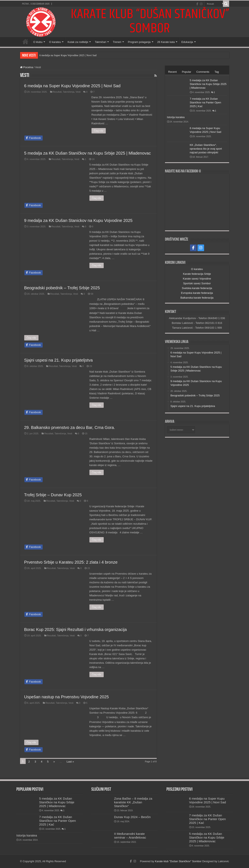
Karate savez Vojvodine (197, 279)
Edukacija (187, 42)
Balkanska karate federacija (197, 298)
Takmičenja (69, 92)
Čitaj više (99, 131)
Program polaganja (139, 42)
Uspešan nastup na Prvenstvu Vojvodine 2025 (67, 697)
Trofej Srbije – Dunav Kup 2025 (53, 495)
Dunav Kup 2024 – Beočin (132, 817)
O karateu (55, 42)
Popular (187, 72)
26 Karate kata (166, 42)
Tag (217, 72)
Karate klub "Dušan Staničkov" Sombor (178, 861)
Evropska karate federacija (197, 293)
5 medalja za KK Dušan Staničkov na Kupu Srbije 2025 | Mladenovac (88, 153)
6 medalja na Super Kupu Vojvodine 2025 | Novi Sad (68, 55)
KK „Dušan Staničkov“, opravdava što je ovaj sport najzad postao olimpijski (206, 149)
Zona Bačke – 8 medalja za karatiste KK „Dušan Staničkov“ (133, 802)
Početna (25, 41)
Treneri (117, 42)
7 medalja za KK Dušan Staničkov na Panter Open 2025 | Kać (206, 102)
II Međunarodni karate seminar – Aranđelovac (130, 836)
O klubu (38, 42)
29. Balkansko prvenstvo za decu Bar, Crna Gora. (70, 427)
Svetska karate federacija (197, 288)
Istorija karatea (176, 117)
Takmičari (100, 42)
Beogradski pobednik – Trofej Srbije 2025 (62, 288)
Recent (173, 72)
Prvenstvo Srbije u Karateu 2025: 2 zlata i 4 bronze (71, 562)
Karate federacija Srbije (197, 274)
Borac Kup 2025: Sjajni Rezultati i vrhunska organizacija (76, 630)
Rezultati (57, 92)
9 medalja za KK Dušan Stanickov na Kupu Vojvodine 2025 (78, 220)
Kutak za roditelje (78, 42)
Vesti (78, 92)
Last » (70, 762)
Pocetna (27, 67)
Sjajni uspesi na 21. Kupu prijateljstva (58, 360)
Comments (203, 72)
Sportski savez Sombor (197, 283)
